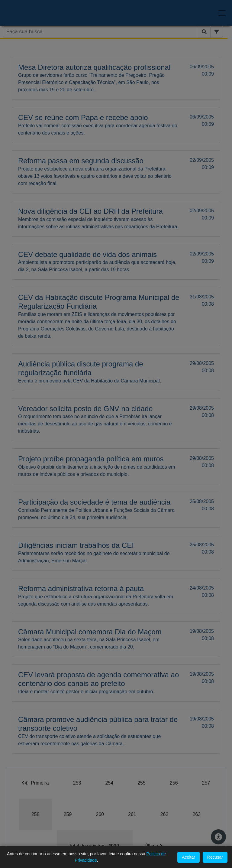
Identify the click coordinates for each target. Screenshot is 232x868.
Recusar (215, 857)
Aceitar (188, 857)
